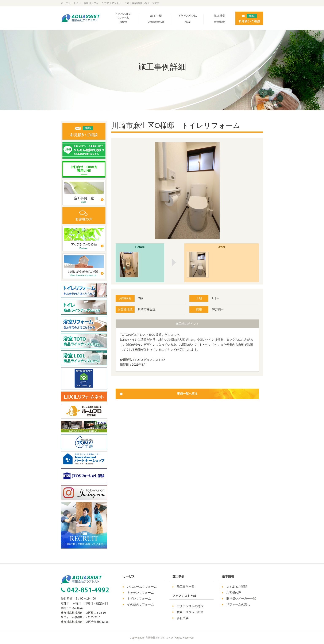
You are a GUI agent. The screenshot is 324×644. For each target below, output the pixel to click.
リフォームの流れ (238, 604)
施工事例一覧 (186, 587)
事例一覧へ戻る (187, 394)
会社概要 (183, 618)
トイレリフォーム (139, 598)
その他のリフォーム (140, 604)
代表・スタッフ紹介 (190, 612)
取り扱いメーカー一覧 (241, 598)
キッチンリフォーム (140, 593)
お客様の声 (234, 593)
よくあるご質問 (237, 587)
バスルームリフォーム (142, 587)
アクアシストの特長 (190, 606)
